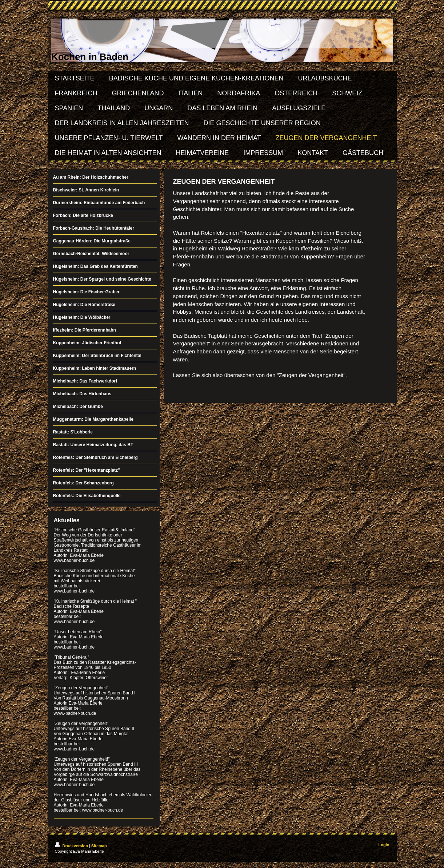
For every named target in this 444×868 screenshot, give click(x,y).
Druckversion (72, 846)
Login (384, 845)
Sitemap (99, 846)
